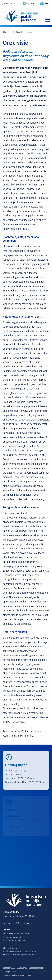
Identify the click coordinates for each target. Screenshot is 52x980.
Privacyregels (22, 968)
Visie (30, 32)
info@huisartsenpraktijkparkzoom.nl (19, 951)
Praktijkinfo (18, 32)
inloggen (10, 3)
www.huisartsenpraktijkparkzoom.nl (19, 955)
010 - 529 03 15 (32, 3)
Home (6, 32)
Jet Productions (26, 975)
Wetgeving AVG (9, 968)
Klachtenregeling (36, 968)
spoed (47, 3)
